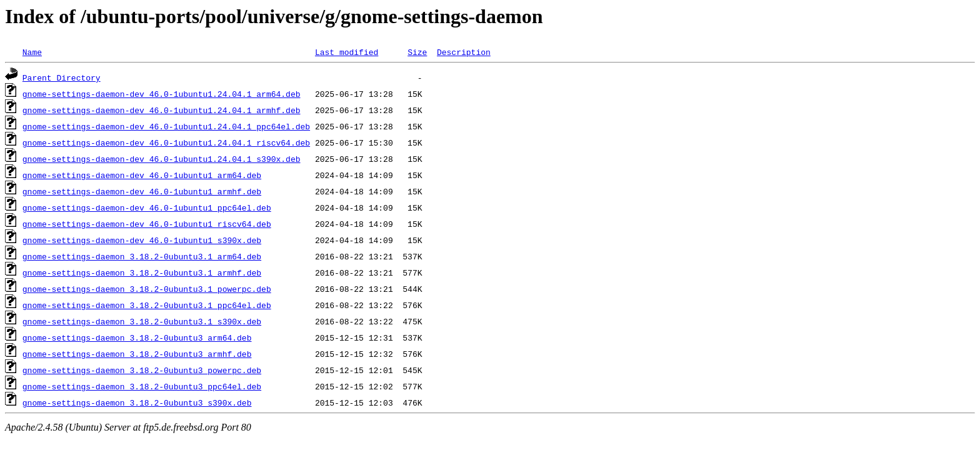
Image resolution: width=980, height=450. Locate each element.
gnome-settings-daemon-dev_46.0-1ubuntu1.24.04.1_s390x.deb (162, 159)
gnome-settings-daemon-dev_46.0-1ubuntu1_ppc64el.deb (147, 207)
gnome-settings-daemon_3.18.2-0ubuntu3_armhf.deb (137, 354)
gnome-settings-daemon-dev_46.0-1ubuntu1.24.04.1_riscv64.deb (166, 142)
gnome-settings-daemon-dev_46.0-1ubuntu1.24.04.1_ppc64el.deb (166, 126)
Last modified (347, 52)
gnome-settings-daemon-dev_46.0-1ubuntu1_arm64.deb (142, 175)
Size (417, 52)
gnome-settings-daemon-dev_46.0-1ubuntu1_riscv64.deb (147, 224)
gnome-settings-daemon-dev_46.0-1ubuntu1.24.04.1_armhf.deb (162, 110)
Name (32, 52)
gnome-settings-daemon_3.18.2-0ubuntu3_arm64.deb (137, 337)
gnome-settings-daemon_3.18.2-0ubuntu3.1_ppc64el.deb (147, 305)
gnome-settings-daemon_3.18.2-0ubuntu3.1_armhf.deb (142, 272)
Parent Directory (62, 77)
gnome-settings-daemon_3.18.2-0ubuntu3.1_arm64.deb (142, 256)
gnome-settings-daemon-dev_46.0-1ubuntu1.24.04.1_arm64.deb (162, 94)
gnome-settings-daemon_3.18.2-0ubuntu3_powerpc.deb (142, 370)
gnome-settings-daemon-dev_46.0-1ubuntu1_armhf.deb (142, 191)
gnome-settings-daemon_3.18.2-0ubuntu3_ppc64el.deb (142, 386)
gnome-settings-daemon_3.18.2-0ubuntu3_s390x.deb (137, 402)
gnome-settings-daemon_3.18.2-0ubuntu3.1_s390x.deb (142, 321)
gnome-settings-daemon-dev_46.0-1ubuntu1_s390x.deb (142, 240)
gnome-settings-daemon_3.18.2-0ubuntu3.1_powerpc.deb (147, 289)
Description (464, 52)
